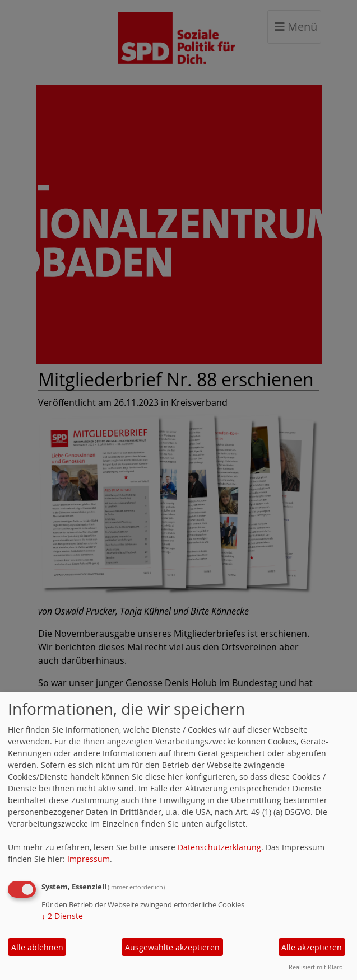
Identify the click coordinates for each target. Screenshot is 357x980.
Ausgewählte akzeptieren (172, 947)
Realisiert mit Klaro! (317, 967)
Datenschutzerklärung (219, 847)
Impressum (89, 859)
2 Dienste (62, 916)
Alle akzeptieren (312, 947)
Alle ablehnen (37, 947)
